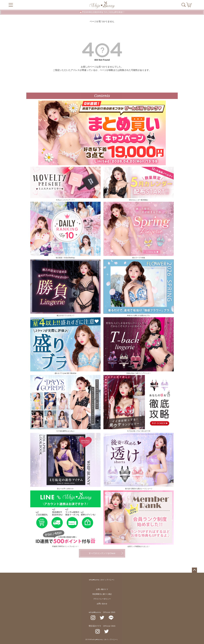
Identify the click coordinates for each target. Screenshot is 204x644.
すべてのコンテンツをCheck (102, 553)
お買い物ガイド (102, 589)
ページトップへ (194, 570)
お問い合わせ (102, 604)
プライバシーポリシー (102, 599)
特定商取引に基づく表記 (102, 594)
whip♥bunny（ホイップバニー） (102, 580)
